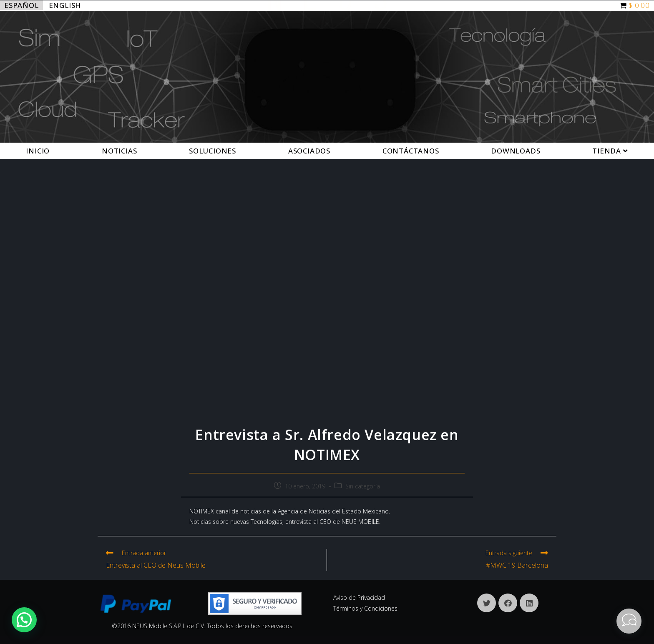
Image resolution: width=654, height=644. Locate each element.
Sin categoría (363, 486)
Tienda (610, 151)
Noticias (119, 151)
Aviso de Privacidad (359, 597)
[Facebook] (508, 603)
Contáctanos (411, 151)
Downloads (516, 151)
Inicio (38, 151)
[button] (24, 620)
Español (21, 5)
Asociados (309, 151)
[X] (487, 603)
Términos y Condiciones (365, 608)
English (65, 5)
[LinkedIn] (529, 603)
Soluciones (213, 151)
